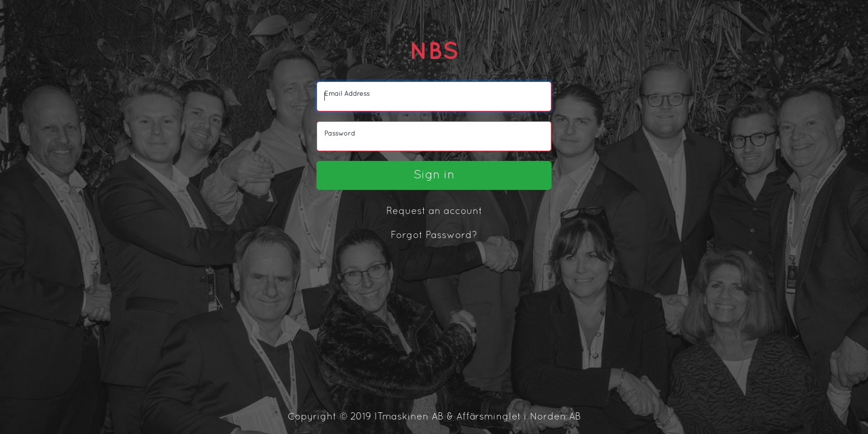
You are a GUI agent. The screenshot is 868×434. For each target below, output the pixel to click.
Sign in (434, 175)
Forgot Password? (434, 236)
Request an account (434, 212)
